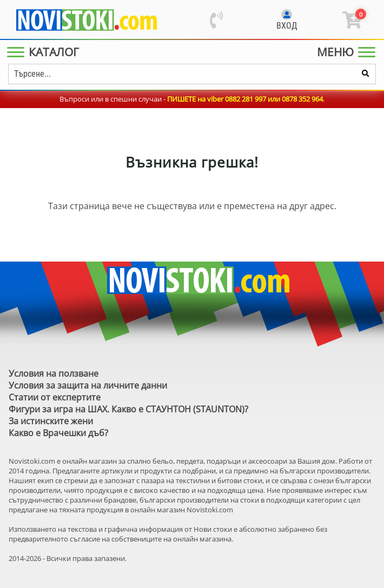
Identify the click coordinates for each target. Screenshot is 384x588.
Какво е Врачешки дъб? (58, 433)
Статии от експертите (55, 397)
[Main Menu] (45, 52)
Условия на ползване (54, 373)
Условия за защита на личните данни (88, 385)
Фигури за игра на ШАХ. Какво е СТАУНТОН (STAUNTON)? (128, 409)
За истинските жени (51, 421)
